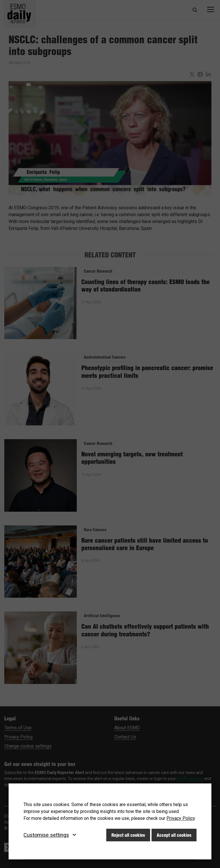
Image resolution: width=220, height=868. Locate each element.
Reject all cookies (128, 835)
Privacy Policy (181, 818)
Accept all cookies (174, 835)
